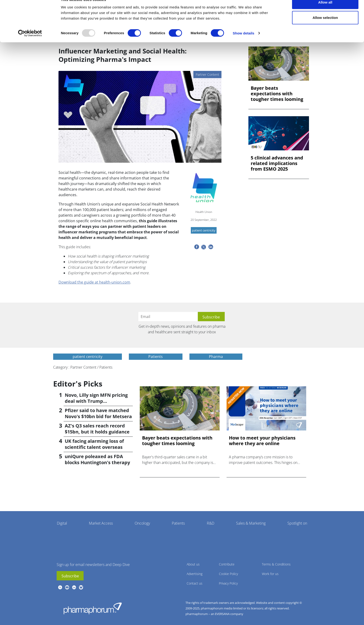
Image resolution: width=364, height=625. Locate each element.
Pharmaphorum (93, 608)
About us (193, 564)
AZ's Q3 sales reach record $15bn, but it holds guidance (97, 429)
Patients (178, 523)
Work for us (270, 574)
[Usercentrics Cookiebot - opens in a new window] (30, 43)
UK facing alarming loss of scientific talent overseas (94, 444)
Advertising (195, 574)
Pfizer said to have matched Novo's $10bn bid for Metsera (98, 413)
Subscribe (70, 576)
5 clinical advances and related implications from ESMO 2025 (277, 163)
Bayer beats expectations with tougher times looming (277, 94)
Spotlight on (297, 523)
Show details (244, 43)
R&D (211, 523)
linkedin (74, 587)
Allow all (325, 12)
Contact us (195, 583)
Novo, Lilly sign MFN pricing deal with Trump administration (96, 401)
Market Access (101, 523)
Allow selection (325, 28)
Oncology (142, 523)
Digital (62, 523)
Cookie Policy (228, 574)
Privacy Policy (228, 583)
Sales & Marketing (251, 523)
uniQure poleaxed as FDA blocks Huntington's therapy (97, 459)
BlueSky (81, 587)
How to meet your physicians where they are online (262, 441)
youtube (67, 587)
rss (60, 587)
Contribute (227, 564)
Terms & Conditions (276, 564)
